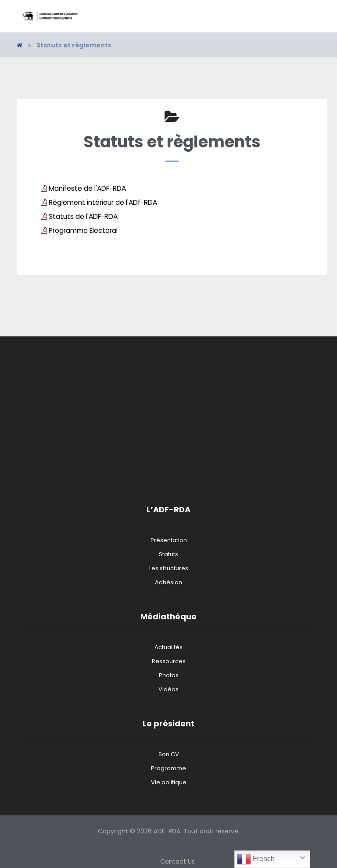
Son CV (169, 754)
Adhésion (168, 582)
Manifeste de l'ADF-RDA (87, 188)
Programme (168, 768)
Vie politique (169, 782)
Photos (169, 675)
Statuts (168, 554)
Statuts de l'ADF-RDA (83, 216)
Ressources (169, 661)
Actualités (168, 647)
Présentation (169, 540)
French (256, 859)
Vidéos (168, 689)
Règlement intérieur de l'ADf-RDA (103, 202)
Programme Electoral (83, 230)
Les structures (169, 568)
